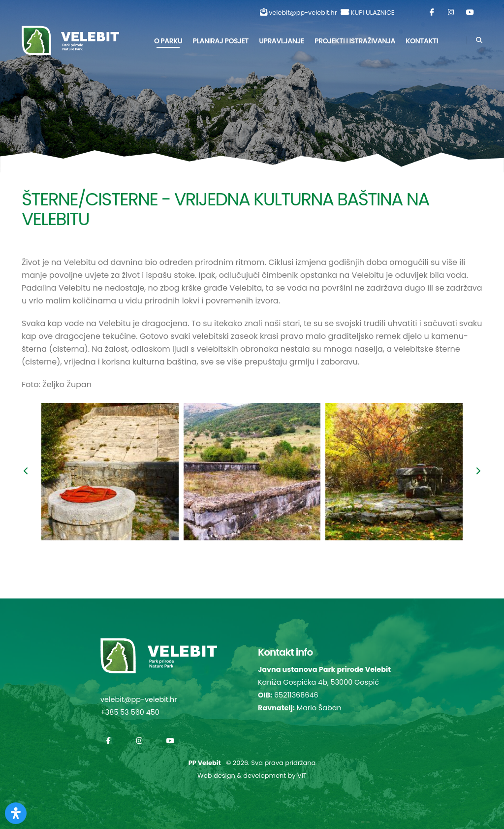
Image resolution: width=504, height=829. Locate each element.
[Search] (479, 40)
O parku (168, 41)
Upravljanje (282, 41)
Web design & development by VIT (252, 776)
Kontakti (422, 41)
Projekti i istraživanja (355, 41)
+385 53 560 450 (130, 712)
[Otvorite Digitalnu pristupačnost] (16, 813)
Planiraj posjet (220, 41)
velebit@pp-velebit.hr (303, 13)
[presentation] (27, 472)
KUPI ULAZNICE (373, 13)
